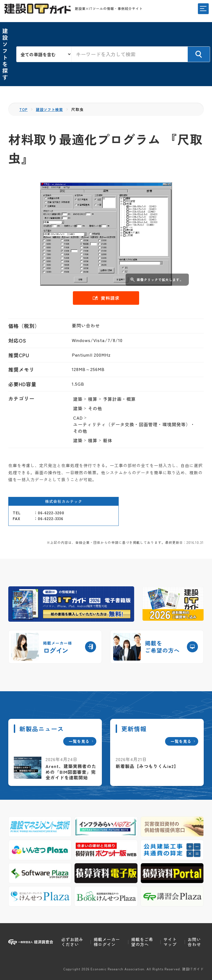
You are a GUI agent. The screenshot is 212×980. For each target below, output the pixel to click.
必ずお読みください (72, 942)
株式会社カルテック (64, 501)
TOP (24, 109)
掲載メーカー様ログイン (107, 942)
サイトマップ (170, 942)
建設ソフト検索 (51, 109)
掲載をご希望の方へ (142, 942)
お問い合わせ (194, 942)
